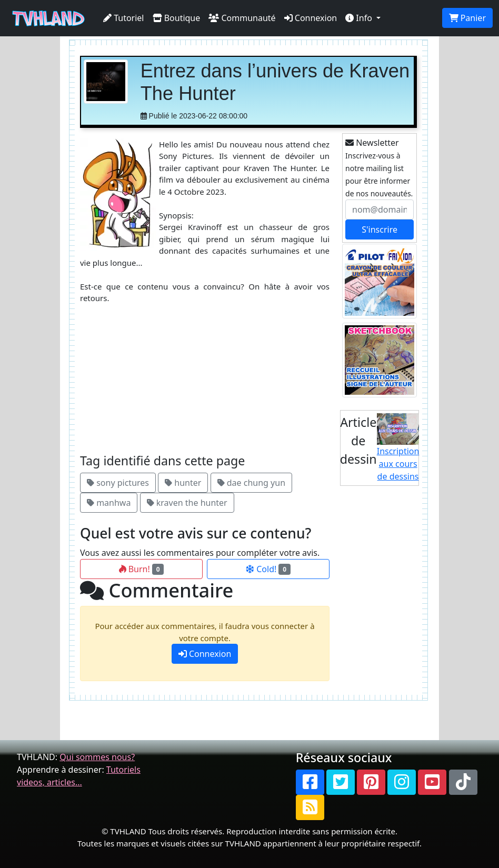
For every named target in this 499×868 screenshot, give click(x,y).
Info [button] (360, 18)
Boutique (177, 18)
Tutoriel (124, 18)
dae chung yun (251, 483)
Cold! (268, 569)
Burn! (142, 569)
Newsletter (372, 143)
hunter (183, 483)
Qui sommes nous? (97, 757)
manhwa (109, 503)
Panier (467, 18)
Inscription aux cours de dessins (398, 448)
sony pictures (118, 483)
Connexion (311, 18)
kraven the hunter (187, 503)
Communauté (242, 18)
